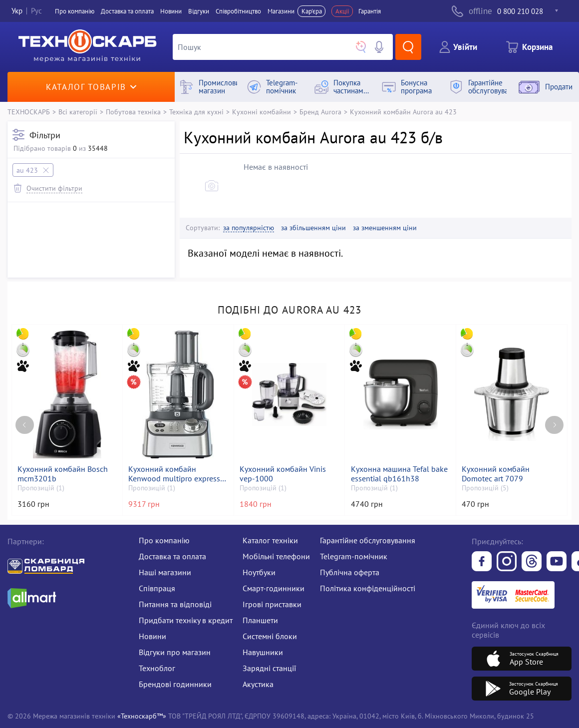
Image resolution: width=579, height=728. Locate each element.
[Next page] (554, 425)
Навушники (263, 652)
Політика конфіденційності (368, 588)
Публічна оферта (350, 572)
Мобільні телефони (276, 556)
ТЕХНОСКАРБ (29, 112)
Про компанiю (75, 11)
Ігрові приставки (272, 604)
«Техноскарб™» (142, 716)
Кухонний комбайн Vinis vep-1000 (283, 474)
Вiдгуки (199, 11)
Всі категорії (78, 112)
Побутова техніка (133, 112)
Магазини (281, 11)
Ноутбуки (259, 572)
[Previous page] (25, 425)
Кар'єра (312, 11)
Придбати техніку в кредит (186, 620)
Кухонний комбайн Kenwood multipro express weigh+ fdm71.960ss (174, 474)
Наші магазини (165, 572)
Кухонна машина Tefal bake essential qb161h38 (399, 474)
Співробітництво (238, 11)
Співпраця (157, 588)
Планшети (260, 620)
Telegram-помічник (354, 556)
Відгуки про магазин (175, 652)
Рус (36, 11)
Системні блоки (270, 636)
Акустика (258, 684)
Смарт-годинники (274, 588)
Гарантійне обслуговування (368, 540)
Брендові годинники (175, 684)
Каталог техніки (270, 540)
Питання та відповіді (175, 604)
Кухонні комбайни (262, 112)
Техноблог (157, 668)
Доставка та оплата (127, 11)
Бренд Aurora (320, 112)
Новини (171, 11)
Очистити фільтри (54, 188)
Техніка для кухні (196, 112)
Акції (342, 11)
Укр (17, 11)
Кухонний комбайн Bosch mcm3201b (63, 474)
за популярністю (249, 228)
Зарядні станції (269, 668)
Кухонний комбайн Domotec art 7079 (496, 474)
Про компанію (164, 540)
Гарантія (370, 11)
